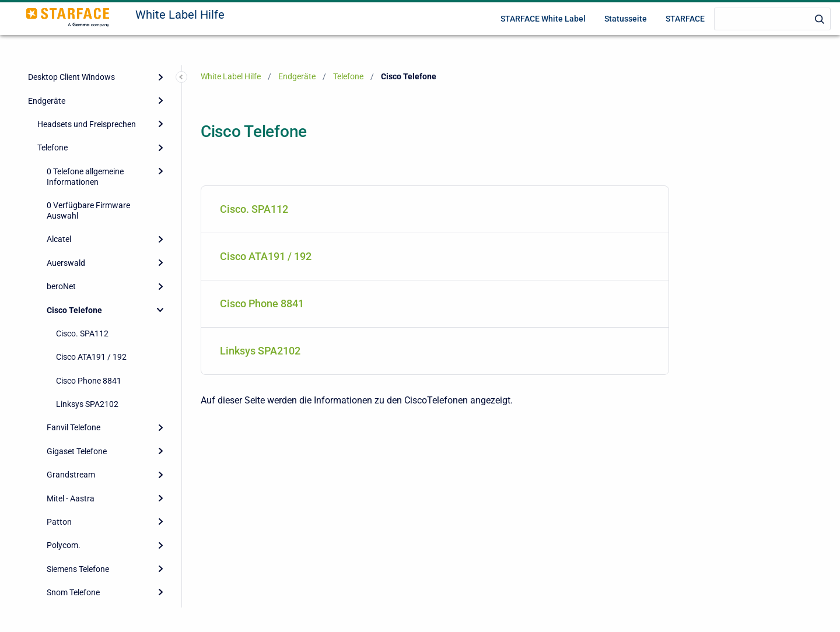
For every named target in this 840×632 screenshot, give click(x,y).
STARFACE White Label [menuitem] (543, 19)
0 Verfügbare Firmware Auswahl (88, 210)
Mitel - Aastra (71, 498)
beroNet (61, 286)
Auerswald (66, 263)
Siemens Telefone (78, 569)
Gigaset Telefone (77, 451)
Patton (59, 522)
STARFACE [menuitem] (685, 19)
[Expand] (160, 77)
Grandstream (71, 475)
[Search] (772, 19)
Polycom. (64, 545)
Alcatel (59, 239)
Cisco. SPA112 (82, 333)
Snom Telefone (73, 592)
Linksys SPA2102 (87, 404)
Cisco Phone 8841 (89, 381)
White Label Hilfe (180, 15)
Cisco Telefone (74, 310)
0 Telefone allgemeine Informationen (85, 177)
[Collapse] (160, 310)
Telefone (52, 148)
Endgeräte (47, 101)
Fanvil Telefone (73, 427)
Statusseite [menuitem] (626, 19)
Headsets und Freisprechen (87, 124)
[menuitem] (435, 210)
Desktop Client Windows (71, 77)
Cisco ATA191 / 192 (91, 357)
